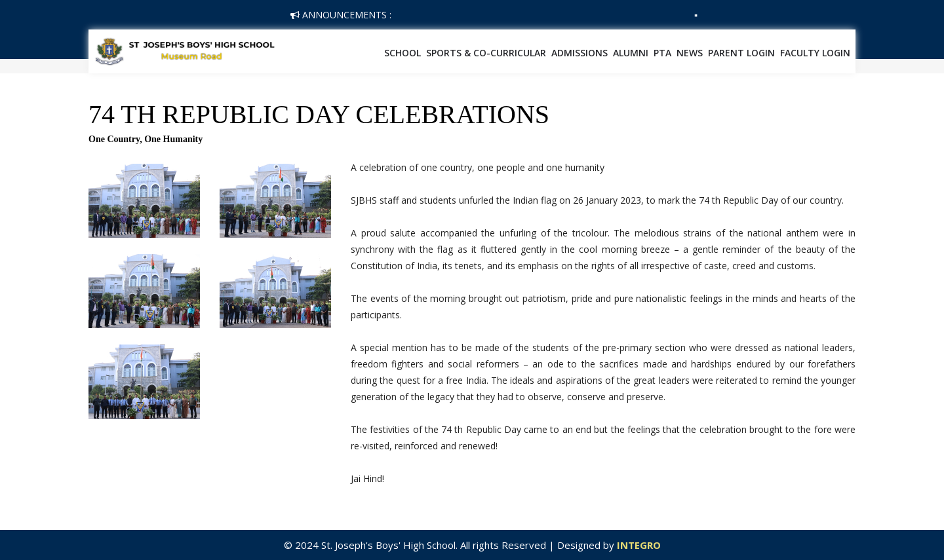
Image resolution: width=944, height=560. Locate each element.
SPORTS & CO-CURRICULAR (486, 53)
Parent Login (741, 53)
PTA (662, 53)
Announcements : (341, 15)
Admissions (580, 53)
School (403, 53)
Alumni (631, 53)
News (690, 53)
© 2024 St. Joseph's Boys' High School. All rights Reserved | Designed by (450, 545)
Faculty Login (815, 53)
